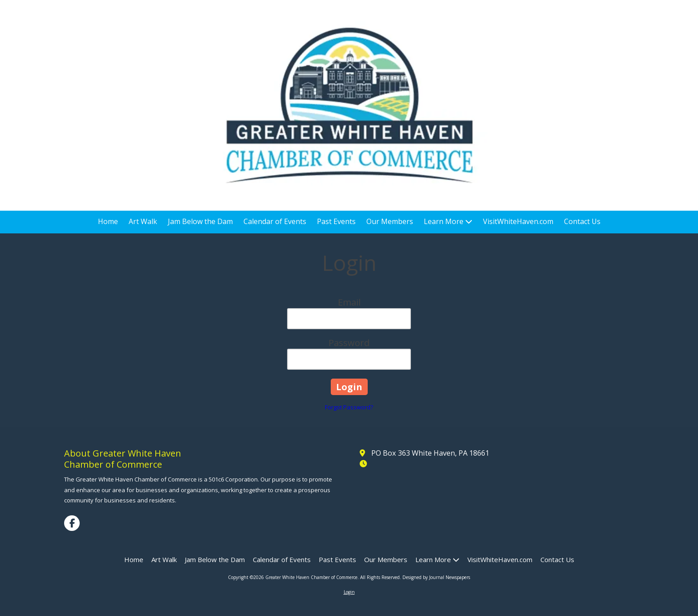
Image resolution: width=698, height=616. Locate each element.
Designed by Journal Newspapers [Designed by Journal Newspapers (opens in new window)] (436, 577)
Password (349, 343)
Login (349, 592)
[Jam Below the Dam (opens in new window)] (200, 222)
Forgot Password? (349, 407)
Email (349, 302)
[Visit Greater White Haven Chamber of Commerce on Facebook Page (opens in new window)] (72, 523)
